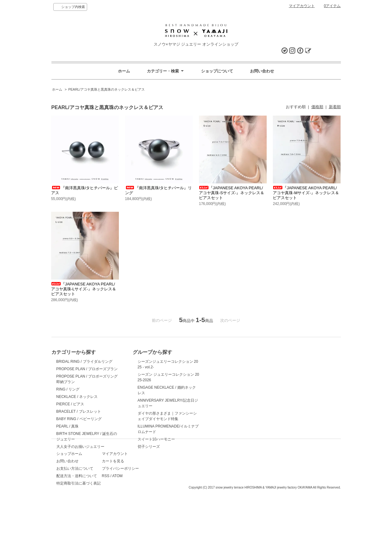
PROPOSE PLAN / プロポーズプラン (87, 369)
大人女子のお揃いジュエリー (80, 447)
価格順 (317, 107)
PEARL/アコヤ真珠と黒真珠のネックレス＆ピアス (107, 89)
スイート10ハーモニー (146, 439)
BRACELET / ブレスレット (79, 411)
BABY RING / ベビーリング (79, 419)
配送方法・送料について (77, 501)
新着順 (335, 107)
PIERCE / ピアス (70, 404)
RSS (131, 501)
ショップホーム (69, 479)
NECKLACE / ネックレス (77, 397)
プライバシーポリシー (146, 494)
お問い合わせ (262, 71)
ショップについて (217, 71)
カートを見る (138, 486)
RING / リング (68, 389)
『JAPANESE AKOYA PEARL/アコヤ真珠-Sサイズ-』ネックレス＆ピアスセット (232, 193)
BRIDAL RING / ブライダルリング (84, 362)
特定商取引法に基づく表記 (79, 509)
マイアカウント (302, 6)
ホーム (124, 71)
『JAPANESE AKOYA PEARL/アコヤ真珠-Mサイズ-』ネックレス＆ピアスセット (306, 193)
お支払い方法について (75, 494)
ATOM (143, 501)
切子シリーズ (138, 447)
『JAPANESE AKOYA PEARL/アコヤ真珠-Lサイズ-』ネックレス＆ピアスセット (84, 289)
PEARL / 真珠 (68, 426)
